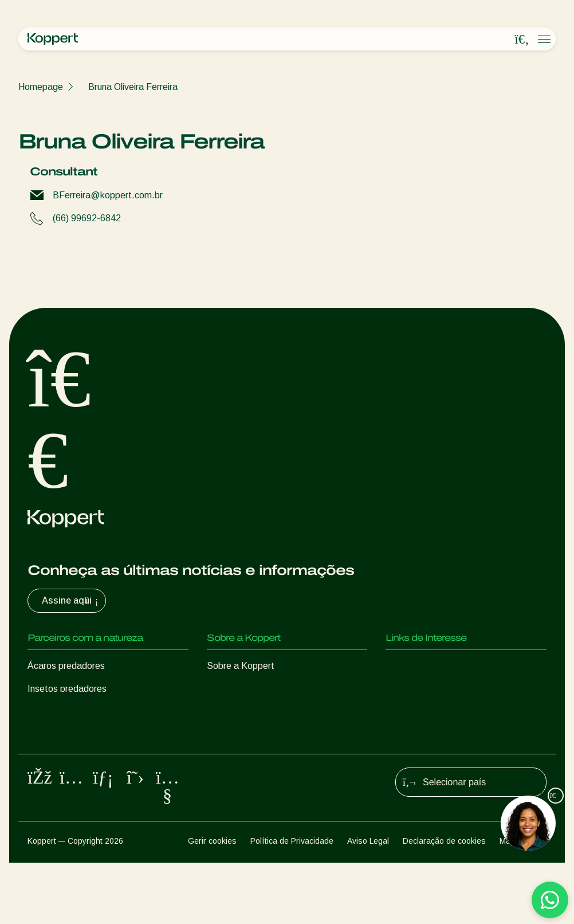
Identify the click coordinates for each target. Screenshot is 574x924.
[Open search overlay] (522, 40)
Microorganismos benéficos (82, 757)
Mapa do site (523, 902)
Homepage (41, 87)
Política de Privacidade (292, 902)
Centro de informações (253, 689)
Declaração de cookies (444, 902)
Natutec (402, 666)
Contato (223, 735)
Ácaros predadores (66, 666)
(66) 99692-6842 (87, 218)
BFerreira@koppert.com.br (108, 195)
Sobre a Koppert (241, 666)
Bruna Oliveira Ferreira (133, 87)
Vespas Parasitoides (69, 712)
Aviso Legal (368, 902)
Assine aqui (71, 601)
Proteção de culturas (70, 780)
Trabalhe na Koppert (248, 712)
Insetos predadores (67, 689)
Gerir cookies (212, 902)
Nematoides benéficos (73, 735)
